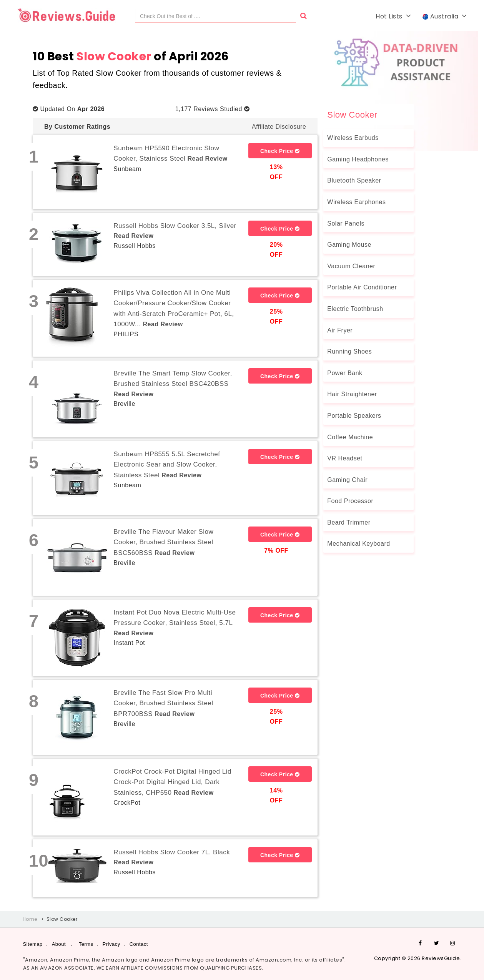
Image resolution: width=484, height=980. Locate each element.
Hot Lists (393, 16)
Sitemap (33, 944)
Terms (86, 944)
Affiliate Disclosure (279, 127)
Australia (445, 16)
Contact (139, 944)
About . (62, 944)
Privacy (111, 944)
